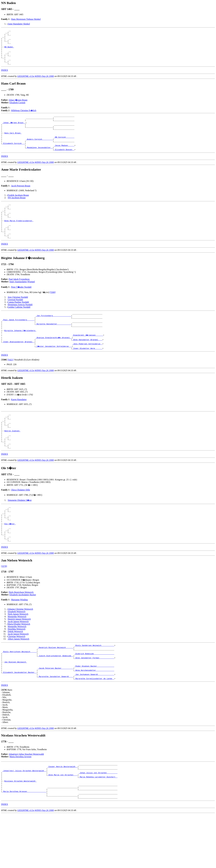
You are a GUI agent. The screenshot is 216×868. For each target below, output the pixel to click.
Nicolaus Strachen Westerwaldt (20, 832)
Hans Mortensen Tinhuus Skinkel (26, 19)
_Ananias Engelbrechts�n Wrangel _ (54, 362)
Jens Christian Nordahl (18, 318)
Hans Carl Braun (13, 143)
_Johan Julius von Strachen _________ (98, 822)
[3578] (4, 606)
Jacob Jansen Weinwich (18, 661)
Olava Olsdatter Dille (21, 523)
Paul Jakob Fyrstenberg (19, 300)
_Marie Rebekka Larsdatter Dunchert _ (98, 827)
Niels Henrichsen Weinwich (21, 632)
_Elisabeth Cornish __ (14, 156)
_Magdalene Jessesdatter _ (39, 161)
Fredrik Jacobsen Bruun (18, 209)
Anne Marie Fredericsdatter (19, 238)
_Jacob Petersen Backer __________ (55, 713)
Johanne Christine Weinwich (20, 649)
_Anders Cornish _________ (39, 151)
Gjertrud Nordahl (15, 320)
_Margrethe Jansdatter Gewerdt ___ (55, 723)
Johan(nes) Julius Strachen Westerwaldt (26, 801)
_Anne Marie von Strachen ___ (62, 824)
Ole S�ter (10, 560)
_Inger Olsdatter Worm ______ (87, 374)
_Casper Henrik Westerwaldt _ (62, 814)
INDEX (5, 77)
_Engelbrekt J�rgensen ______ (88, 359)
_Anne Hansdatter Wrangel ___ (87, 364)
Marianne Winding (19, 639)
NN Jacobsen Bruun (17, 211)
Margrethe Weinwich (17, 656)
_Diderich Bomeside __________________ (94, 695)
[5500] (53, 313)
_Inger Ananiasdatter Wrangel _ (18, 367)
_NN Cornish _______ (64, 148)
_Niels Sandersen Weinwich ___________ (94, 686)
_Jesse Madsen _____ (64, 158)
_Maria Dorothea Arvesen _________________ (24, 844)
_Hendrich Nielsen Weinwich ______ (55, 688)
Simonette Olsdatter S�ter (20, 533)
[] (4, 386)
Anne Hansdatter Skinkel (19, 24)
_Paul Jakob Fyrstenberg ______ (18, 342)
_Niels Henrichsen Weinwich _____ (19, 693)
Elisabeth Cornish (17, 110)
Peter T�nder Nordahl (21, 308)
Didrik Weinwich (15, 671)
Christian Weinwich (17, 676)
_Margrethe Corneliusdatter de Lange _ (94, 725)
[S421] (11, 386)
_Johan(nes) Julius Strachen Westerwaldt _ (24, 819)
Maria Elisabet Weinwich (19, 664)
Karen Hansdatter (19, 426)
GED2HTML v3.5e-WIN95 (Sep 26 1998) (36, 83)
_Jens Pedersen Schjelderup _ (87, 369)
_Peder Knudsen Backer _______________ (94, 710)
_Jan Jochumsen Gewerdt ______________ (94, 720)
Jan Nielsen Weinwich (16, 705)
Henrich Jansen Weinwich (19, 659)
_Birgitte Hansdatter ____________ (53, 347)
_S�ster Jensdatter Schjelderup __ (54, 372)
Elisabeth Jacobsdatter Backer (23, 634)
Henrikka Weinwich (17, 669)
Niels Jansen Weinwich (18, 654)
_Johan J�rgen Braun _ (14, 131)
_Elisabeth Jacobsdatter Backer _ (19, 718)
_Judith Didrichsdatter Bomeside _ (55, 698)
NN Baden (9, 51)
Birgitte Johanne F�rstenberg (20, 354)
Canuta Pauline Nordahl (18, 323)
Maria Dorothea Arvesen (20, 803)
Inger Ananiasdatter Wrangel (22, 302)
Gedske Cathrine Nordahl (19, 328)
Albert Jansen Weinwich (19, 679)
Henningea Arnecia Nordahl (20, 325)
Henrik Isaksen (12, 461)
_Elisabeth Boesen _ (64, 163)
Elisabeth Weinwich (17, 651)
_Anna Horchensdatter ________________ (94, 715)
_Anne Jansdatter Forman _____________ (94, 700)
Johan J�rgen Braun (18, 107)
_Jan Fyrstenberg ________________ (53, 337)
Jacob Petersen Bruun (21, 199)
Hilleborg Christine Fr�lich (24, 117)
